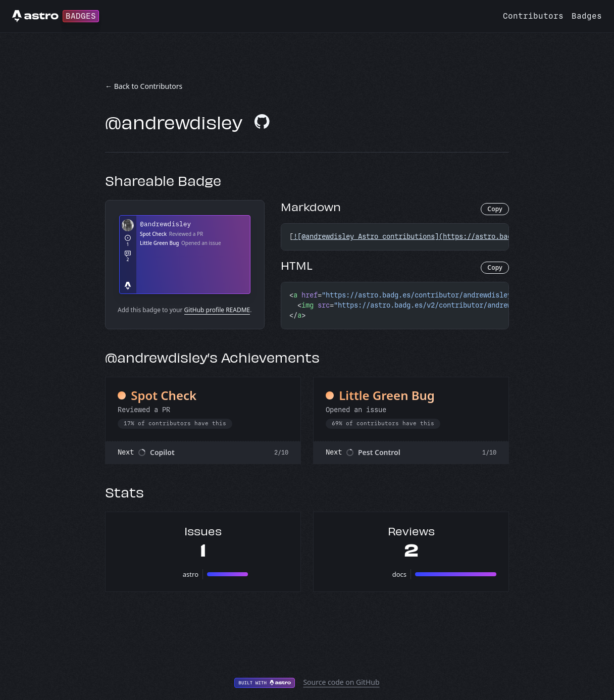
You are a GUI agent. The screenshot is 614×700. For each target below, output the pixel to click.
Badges (587, 16)
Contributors (533, 16)
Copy (495, 209)
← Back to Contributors (144, 86)
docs (399, 574)
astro (191, 574)
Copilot (162, 452)
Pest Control (379, 452)
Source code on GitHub (341, 682)
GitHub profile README (217, 310)
